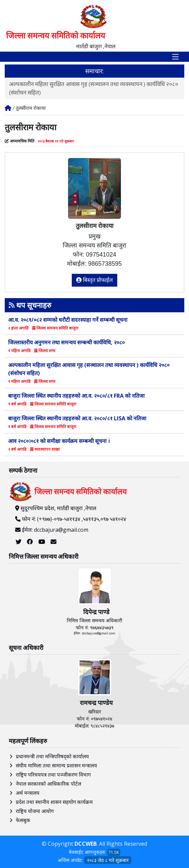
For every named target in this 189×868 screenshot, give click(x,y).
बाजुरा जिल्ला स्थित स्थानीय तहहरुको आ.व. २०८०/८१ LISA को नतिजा (77, 418)
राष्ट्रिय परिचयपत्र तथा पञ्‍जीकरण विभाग (53, 774)
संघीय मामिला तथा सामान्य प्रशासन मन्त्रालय (56, 765)
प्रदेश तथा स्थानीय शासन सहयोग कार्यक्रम (54, 802)
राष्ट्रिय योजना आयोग (35, 811)
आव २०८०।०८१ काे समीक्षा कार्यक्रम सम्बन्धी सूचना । (59, 441)
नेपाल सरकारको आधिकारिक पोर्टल (49, 784)
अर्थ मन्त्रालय (28, 793)
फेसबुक (23, 820)
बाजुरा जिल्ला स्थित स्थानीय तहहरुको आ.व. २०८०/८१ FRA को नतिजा (76, 396)
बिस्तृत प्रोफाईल (95, 280)
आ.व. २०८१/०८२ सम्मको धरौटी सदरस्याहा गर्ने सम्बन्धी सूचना (68, 320)
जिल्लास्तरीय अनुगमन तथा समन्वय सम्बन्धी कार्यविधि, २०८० (66, 342)
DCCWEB (86, 844)
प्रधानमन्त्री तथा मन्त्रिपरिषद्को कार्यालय (52, 756)
